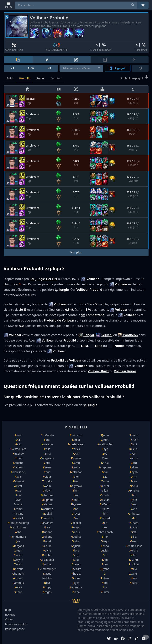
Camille (105, 495)
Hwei (134, 578)
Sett (134, 532)
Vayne (47, 550)
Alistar (18, 486)
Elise (47, 527)
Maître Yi (18, 481)
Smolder (134, 564)
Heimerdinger (47, 569)
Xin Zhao (18, 454)
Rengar (76, 527)
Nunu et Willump (18, 523)
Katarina (47, 504)
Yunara (134, 523)
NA (12, 68)
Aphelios (134, 490)
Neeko (134, 486)
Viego (105, 541)
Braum (105, 509)
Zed (105, 555)
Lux (76, 495)
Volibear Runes (125, 371)
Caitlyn (47, 490)
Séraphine (105, 467)
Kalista (134, 458)
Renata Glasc (134, 546)
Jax (18, 541)
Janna (47, 454)
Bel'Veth (105, 504)
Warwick (18, 518)
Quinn (105, 435)
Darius (76, 578)
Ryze (18, 490)
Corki (47, 463)
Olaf (18, 440)
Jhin (105, 514)
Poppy (47, 587)
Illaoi (134, 444)
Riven (76, 481)
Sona (47, 440)
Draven (76, 564)
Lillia (134, 537)
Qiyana (105, 569)
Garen (76, 463)
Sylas (134, 481)
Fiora (76, 550)
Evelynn (18, 560)
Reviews (10, 614)
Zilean (18, 550)
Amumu (18, 578)
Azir (105, 587)
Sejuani (76, 546)
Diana (76, 592)
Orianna (47, 532)
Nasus (47, 574)
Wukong (47, 537)
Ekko (105, 564)
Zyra (105, 458)
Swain (47, 486)
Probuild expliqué (135, 78)
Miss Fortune (18, 527)
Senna (105, 546)
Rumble (47, 555)
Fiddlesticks (18, 472)
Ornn (134, 477)
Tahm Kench (105, 532)
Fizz (76, 518)
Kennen (76, 458)
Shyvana (76, 504)
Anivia (18, 587)
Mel (134, 518)
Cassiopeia (47, 560)
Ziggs (76, 555)
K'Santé (134, 560)
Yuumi (105, 592)
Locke (134, 527)
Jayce (76, 583)
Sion (18, 495)
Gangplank (47, 458)
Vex (134, 504)
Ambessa (134, 514)
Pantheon (76, 435)
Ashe (18, 532)
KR (49, 68)
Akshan (105, 500)
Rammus (18, 583)
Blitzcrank (47, 495)
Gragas (47, 592)
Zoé (105, 454)
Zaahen (134, 574)
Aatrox (105, 578)
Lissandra (76, 587)
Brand (47, 541)
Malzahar (76, 472)
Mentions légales (16, 624)
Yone (134, 509)
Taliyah (105, 490)
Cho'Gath (18, 574)
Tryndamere (18, 537)
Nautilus (76, 537)
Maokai (47, 514)
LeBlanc (18, 463)
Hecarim (76, 569)
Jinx (105, 527)
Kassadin (47, 444)
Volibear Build (98, 371)
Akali (76, 454)
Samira (134, 435)
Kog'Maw (76, 486)
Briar (105, 537)
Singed (18, 555)
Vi (105, 574)
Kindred (105, 518)
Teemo (18, 509)
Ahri (76, 509)
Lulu (76, 560)
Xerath (76, 500)
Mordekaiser (76, 444)
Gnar (105, 472)
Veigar (47, 477)
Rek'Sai (134, 449)
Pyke (134, 500)
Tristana (18, 514)
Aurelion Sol (105, 444)
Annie (18, 435)
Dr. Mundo (47, 435)
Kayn (105, 449)
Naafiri (134, 583)
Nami (105, 583)
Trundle (47, 481)
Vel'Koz (105, 486)
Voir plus (76, 252)
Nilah (134, 555)
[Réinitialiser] (140, 68)
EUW (31, 68)
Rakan (134, 467)
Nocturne (47, 509)
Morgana (18, 546)
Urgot (18, 458)
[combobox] (81, 68)
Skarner (47, 564)
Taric (47, 472)
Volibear (76, 523)
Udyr (47, 583)
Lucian (105, 550)
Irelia (47, 449)
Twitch (18, 564)
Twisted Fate (18, 449)
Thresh (134, 440)
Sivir (18, 500)
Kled (105, 560)
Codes (9, 619)
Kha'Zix (76, 574)
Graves (76, 514)
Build (10, 78)
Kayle (18, 477)
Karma (47, 467)
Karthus (18, 569)
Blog (8, 610)
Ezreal (76, 440)
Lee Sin (47, 546)
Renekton (47, 518)
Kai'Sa (105, 463)
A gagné (118, 68)
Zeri (105, 523)
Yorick (76, 449)
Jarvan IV (47, 523)
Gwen (134, 541)
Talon (76, 477)
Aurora (134, 550)
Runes (41, 78)
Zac (105, 477)
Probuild (25, 78)
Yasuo (105, 481)
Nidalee (47, 578)
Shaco (18, 592)
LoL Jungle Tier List (44, 279)
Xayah (134, 472)
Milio (134, 569)
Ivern (134, 454)
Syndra (105, 440)
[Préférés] (143, 5)
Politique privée (15, 629)
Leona (76, 467)
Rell (134, 495)
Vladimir (18, 467)
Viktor (76, 541)
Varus (76, 532)
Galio (18, 444)
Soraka (18, 504)
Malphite (47, 500)
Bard (134, 463)
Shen (76, 490)
